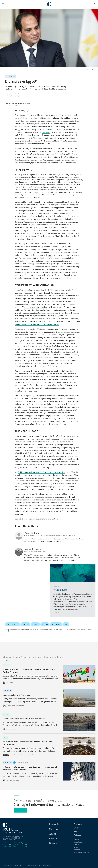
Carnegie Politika (22, 763)
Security (35, 624)
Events (76, 828)
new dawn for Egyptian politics (34, 124)
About (52, 834)
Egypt (66, 624)
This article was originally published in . (36, 519)
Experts (53, 838)
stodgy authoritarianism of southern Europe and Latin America (40, 497)
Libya (27, 228)
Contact (76, 839)
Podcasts (77, 835)
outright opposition (22, 182)
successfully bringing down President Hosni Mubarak (37, 118)
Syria (35, 228)
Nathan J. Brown (26, 103)
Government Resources (81, 852)
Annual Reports (79, 842)
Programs (78, 824)
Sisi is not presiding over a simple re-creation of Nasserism (41, 472)
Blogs (76, 831)
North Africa (56, 624)
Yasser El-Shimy (12, 103)
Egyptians (46, 132)
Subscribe (20, 810)
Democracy (25, 624)
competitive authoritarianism (35, 307)
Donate (53, 843)
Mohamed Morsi (21, 180)
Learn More (57, 613)
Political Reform (13, 624)
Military (45, 624)
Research (54, 824)
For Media (77, 850)
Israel (50, 255)
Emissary (54, 829)
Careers (76, 845)
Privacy (76, 847)
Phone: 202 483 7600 (9, 840)
